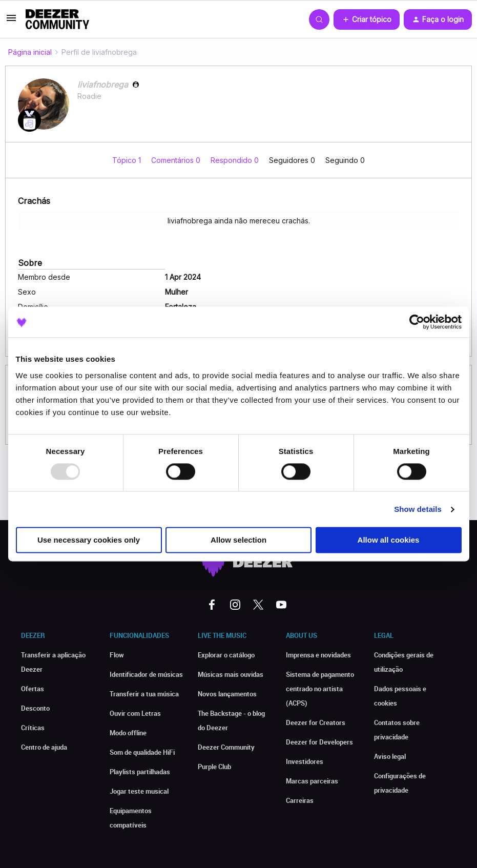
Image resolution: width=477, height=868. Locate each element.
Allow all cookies (389, 540)
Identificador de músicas (146, 674)
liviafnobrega (103, 85)
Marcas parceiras (312, 781)
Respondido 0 (236, 160)
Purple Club (214, 767)
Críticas (33, 728)
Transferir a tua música (144, 694)
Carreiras (300, 800)
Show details (418, 509)
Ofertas (33, 689)
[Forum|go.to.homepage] (57, 19)
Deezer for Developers (319, 742)
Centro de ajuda (44, 747)
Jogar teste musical (139, 791)
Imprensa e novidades (318, 655)
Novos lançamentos (227, 694)
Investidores (305, 761)
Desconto (35, 708)
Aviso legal (390, 756)
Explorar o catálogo (226, 655)
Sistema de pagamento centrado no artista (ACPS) (320, 689)
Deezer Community (226, 747)
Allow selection (239, 540)
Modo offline (128, 733)
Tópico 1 (128, 160)
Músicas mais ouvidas (231, 674)
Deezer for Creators (316, 722)
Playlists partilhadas (140, 772)
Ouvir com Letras (135, 713)
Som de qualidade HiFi (142, 752)
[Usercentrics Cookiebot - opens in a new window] (417, 322)
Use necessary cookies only (89, 540)
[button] (11, 21)
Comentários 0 (177, 160)
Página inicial (30, 52)
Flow (117, 655)
